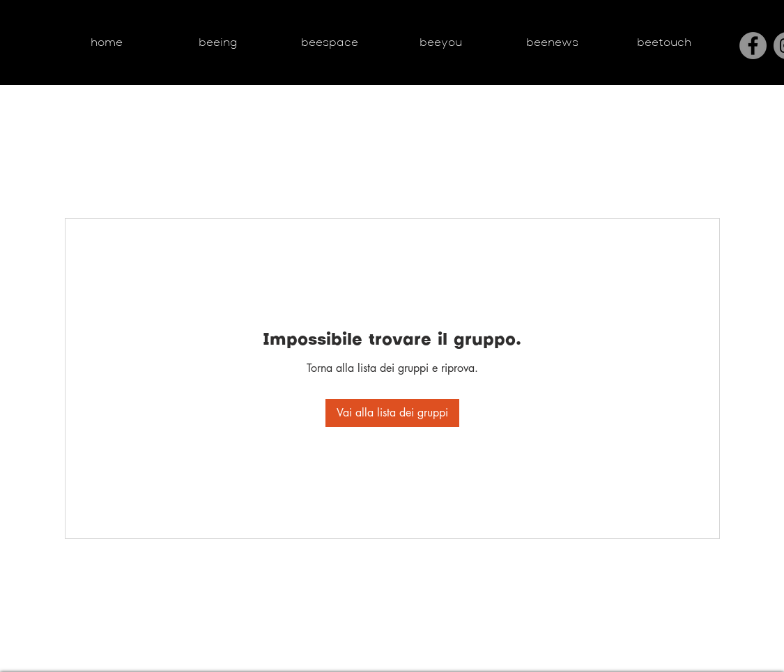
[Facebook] (753, 46)
